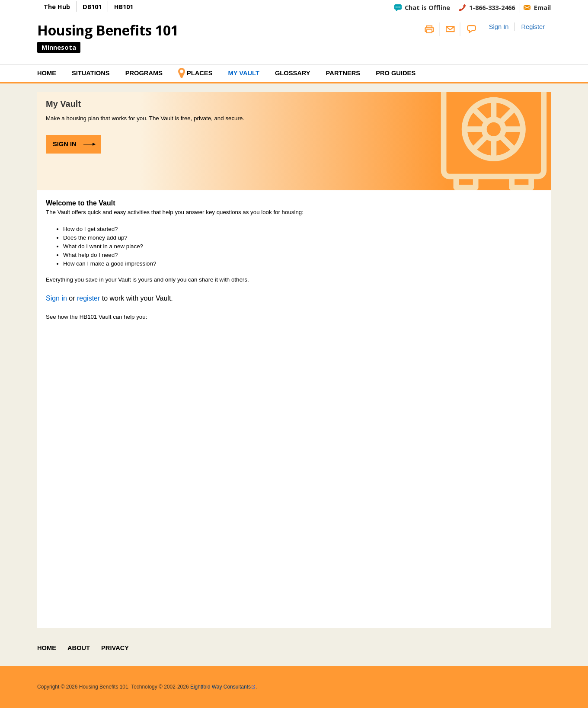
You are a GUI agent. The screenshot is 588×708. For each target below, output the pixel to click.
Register (533, 27)
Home (47, 73)
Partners (343, 73)
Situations (91, 73)
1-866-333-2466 (492, 7)
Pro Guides (396, 73)
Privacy (115, 648)
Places (200, 73)
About (79, 648)
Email (542, 7)
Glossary (293, 73)
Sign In (499, 27)
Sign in (65, 144)
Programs (144, 73)
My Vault (243, 73)
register (88, 298)
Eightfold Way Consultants (220, 687)
